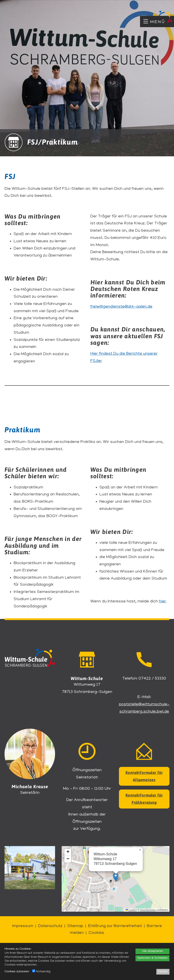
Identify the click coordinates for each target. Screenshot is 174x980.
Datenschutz (50, 926)
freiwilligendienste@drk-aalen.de (121, 307)
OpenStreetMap (148, 910)
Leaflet (131, 910)
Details (163, 972)
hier (162, 602)
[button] (116, 877)
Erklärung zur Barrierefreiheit (115, 926)
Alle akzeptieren (152, 951)
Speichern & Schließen (152, 958)
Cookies (96, 933)
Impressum (23, 926)
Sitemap (75, 926)
